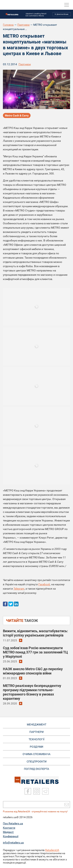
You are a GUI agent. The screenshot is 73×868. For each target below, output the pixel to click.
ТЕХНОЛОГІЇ (36, 739)
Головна (8, 25)
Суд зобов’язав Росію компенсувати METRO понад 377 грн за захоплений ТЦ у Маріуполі (35, 652)
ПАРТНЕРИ (36, 732)
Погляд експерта (36, 769)
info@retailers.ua (13, 842)
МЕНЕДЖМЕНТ (37, 725)
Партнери (23, 25)
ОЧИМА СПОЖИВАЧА (36, 754)
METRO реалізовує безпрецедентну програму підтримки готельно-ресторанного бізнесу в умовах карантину (32, 692)
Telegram (19, 589)
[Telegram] (45, 791)
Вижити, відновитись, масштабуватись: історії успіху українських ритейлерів (35, 633)
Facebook (44, 584)
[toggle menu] (67, 5)
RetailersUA (52, 850)
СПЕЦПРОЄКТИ (37, 761)
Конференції (11, 836)
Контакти (9, 828)
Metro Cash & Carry (17, 115)
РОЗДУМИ (36, 747)
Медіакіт (8, 832)
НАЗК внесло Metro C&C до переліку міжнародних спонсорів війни (33, 671)
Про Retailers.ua (13, 823)
